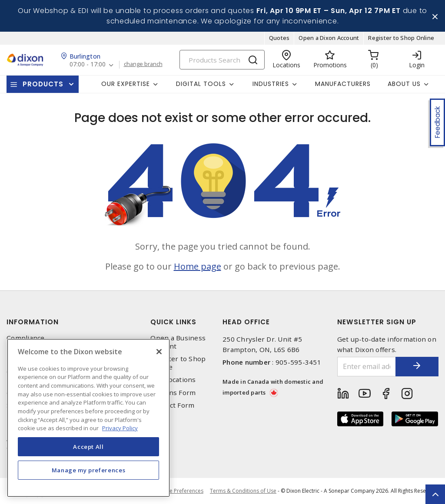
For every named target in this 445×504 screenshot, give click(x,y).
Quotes (279, 38)
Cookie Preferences (179, 491)
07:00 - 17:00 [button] (88, 65)
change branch (143, 65)
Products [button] (43, 84)
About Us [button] (404, 84)
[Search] (222, 60)
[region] (88, 418)
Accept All (88, 447)
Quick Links (173, 322)
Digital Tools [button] (201, 84)
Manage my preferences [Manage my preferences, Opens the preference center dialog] (89, 470)
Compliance (26, 338)
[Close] (159, 352)
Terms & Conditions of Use (243, 491)
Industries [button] (271, 84)
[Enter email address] (367, 367)
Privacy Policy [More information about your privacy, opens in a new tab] (120, 428)
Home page (198, 266)
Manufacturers (343, 84)
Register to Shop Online (401, 38)
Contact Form (172, 405)
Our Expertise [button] (126, 84)
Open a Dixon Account (329, 38)
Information (33, 322)
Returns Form (173, 393)
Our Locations (173, 380)
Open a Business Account (178, 342)
